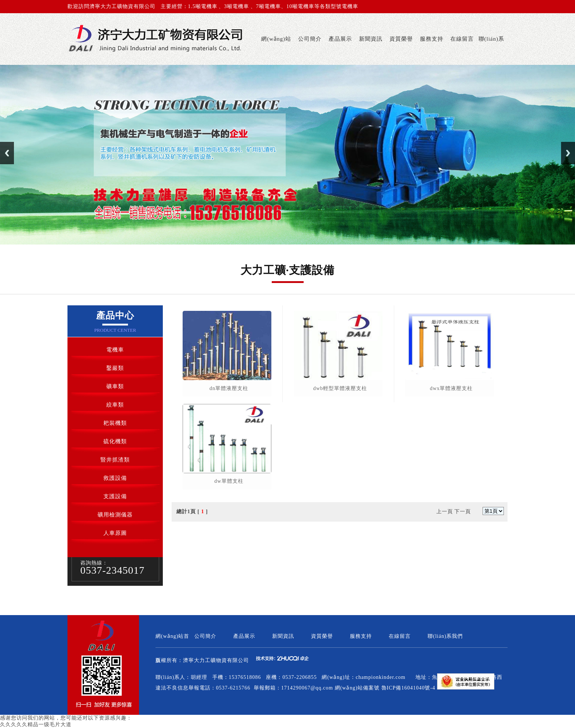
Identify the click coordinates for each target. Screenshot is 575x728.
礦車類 (115, 386)
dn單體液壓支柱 (229, 388)
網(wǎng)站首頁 (276, 50)
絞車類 (115, 405)
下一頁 (463, 512)
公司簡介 (310, 39)
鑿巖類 (115, 368)
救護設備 (115, 478)
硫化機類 (115, 441)
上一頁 (445, 512)
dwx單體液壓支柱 (451, 388)
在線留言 (462, 39)
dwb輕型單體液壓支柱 (340, 388)
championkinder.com (381, 677)
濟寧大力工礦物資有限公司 (216, 660)
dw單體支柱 (229, 481)
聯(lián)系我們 (491, 50)
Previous (7, 153)
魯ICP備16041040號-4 (408, 688)
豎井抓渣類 (115, 460)
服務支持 (432, 39)
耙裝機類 (115, 423)
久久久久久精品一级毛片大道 (36, 725)
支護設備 (115, 496)
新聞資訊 (371, 39)
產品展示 (340, 39)
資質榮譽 (401, 39)
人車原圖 (115, 533)
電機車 (115, 350)
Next (568, 153)
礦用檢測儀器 (115, 515)
